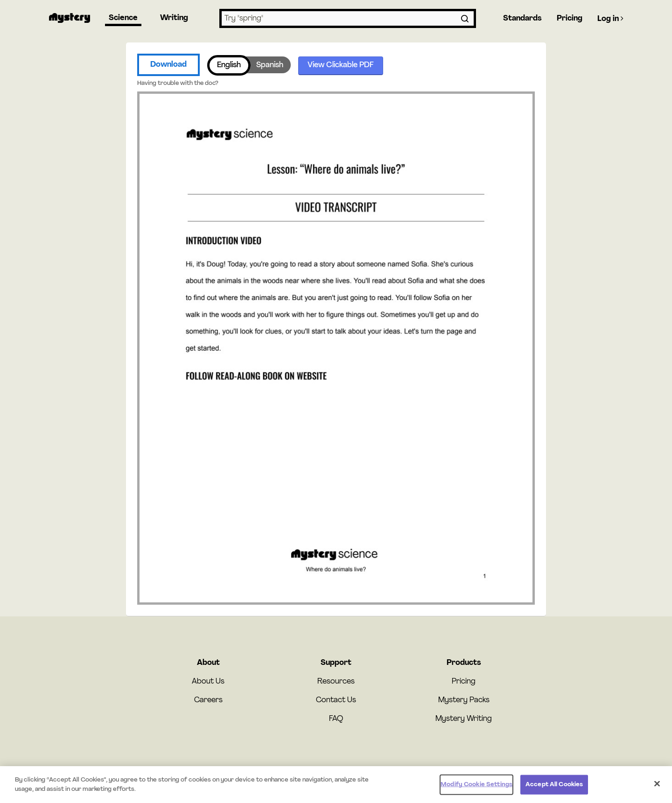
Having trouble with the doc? (178, 83)
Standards (522, 19)
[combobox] (348, 18)
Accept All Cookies (554, 786)
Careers (208, 700)
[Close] (657, 786)
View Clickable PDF (341, 65)
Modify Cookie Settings (476, 786)
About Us (208, 682)
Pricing (570, 19)
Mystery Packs (464, 700)
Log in (610, 19)
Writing (174, 18)
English (229, 65)
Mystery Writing (464, 719)
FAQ (336, 719)
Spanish (270, 65)
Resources (336, 682)
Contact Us (336, 700)
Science (123, 18)
